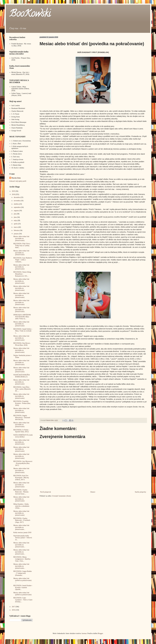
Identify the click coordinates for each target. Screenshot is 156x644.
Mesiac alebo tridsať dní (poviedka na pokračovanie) (21, 238)
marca (16, 227)
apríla (16, 224)
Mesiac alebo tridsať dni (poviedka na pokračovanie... (21, 545)
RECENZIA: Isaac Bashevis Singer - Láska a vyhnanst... (23, 260)
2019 (14, 191)
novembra (17, 201)
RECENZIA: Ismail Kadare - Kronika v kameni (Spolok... (23, 588)
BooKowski (30, 14)
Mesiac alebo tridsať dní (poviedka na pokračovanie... (21, 527)
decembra (17, 197)
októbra (16, 204)
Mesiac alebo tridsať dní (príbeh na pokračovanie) (22, 594)
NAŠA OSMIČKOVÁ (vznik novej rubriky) (23, 436)
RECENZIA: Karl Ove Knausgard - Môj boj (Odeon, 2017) (21, 478)
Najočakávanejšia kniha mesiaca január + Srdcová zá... (23, 538)
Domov (93, 492)
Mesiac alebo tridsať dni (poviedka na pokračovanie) (21, 302)
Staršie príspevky (140, 492)
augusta (16, 211)
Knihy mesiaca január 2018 (22, 533)
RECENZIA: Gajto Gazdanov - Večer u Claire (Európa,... (23, 600)
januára (16, 234)
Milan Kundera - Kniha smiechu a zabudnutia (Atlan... (21, 506)
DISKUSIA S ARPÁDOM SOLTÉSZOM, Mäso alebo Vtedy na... (22, 317)
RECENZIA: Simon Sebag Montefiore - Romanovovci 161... (22, 274)
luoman (84, 633)
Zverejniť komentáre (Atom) (62, 496)
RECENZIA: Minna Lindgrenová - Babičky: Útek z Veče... (22, 559)
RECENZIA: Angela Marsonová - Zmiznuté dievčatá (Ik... (22, 418)
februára (17, 230)
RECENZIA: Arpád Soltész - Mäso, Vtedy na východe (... (23, 331)
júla (15, 214)
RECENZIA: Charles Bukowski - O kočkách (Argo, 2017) (22, 520)
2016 (14, 610)
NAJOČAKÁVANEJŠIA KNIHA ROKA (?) (22, 376)
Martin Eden (16, 178)
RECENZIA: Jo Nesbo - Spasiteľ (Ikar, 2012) (21, 431)
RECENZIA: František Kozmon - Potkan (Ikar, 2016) (22, 403)
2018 (14, 194)
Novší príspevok (46, 492)
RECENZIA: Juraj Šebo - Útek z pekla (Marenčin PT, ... (22, 389)
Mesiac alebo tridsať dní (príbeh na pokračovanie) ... (22, 580)
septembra (17, 207)
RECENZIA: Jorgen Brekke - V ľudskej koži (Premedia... (23, 573)
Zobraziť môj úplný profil (18, 181)
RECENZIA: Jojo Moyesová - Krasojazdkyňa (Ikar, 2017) (23, 463)
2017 (14, 607)
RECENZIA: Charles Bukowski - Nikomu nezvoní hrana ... (21, 492)
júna (15, 217)
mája (16, 220)
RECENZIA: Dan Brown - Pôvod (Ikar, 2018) (22, 344)
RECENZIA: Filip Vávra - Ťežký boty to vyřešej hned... (22, 246)
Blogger (100, 633)
